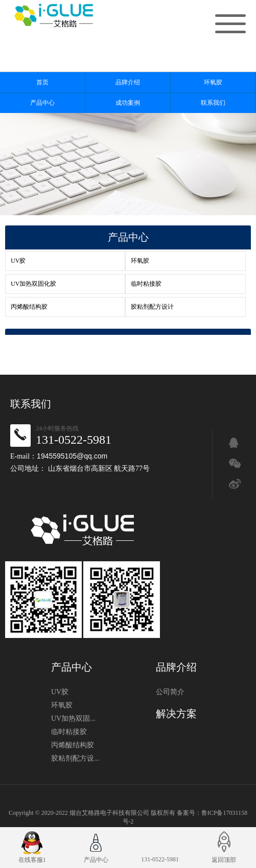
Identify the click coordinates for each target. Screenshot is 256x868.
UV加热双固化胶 (33, 284)
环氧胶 (213, 82)
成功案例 (128, 103)
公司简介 (170, 692)
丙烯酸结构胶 (29, 307)
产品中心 (42, 103)
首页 (42, 82)
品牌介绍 (128, 82)
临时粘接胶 (146, 284)
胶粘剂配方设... (75, 758)
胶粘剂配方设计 (152, 307)
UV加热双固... (73, 718)
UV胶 (18, 261)
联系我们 (213, 103)
